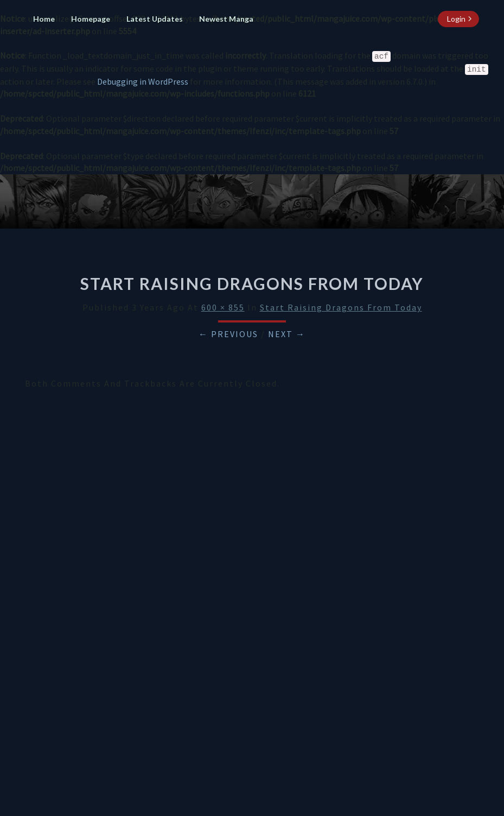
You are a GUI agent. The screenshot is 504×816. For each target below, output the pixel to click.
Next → (287, 334)
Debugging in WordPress (143, 81)
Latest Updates (155, 19)
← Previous (228, 334)
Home (44, 19)
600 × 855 (223, 307)
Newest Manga (226, 19)
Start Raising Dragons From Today (341, 307)
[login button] (458, 19)
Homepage (91, 19)
